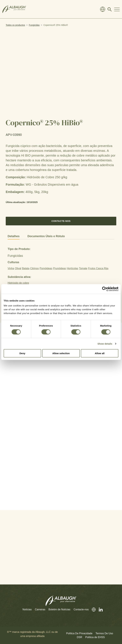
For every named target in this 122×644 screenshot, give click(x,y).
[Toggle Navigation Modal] (117, 9)
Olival (18, 268)
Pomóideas (46, 268)
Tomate (83, 268)
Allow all (100, 353)
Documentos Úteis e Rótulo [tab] (46, 236)
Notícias (27, 609)
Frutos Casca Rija (98, 268)
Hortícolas (72, 268)
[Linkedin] (99, 610)
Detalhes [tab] (14, 236)
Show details (105, 344)
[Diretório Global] (103, 9)
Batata (26, 268)
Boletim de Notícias (59, 609)
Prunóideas (59, 268)
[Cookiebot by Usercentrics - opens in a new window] (104, 289)
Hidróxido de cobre (18, 283)
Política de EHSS (95, 637)
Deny (22, 353)
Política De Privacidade (79, 633)
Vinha (11, 268)
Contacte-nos (61, 221)
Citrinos (34, 268)
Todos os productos (15, 25)
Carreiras (40, 609)
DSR (80, 637)
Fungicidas (34, 25)
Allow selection (61, 353)
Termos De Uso (104, 633)
